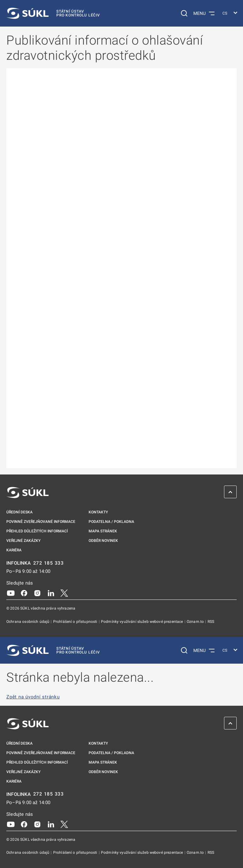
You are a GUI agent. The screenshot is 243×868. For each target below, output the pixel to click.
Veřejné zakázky (23, 541)
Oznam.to (196, 622)
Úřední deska (19, 512)
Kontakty (98, 512)
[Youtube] (11, 593)
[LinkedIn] (51, 593)
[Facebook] (24, 593)
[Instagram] (37, 593)
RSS (211, 622)
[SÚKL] (53, 13)
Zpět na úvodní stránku (33, 697)
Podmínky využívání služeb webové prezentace (143, 622)
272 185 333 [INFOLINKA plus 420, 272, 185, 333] (49, 563)
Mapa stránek (103, 531)
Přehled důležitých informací (37, 531)
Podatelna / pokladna (111, 522)
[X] (64, 593)
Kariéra (14, 550)
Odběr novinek (103, 541)
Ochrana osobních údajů (28, 622)
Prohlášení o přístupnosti (76, 622)
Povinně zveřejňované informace (41, 522)
